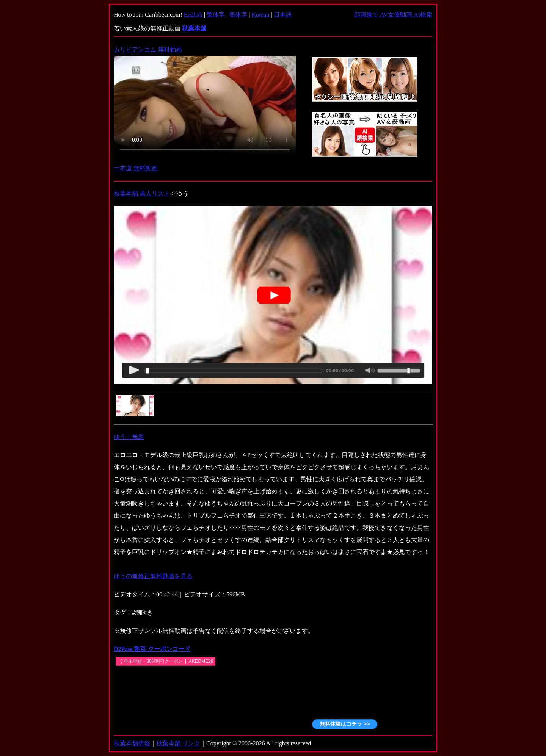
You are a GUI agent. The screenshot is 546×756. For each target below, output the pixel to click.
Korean (260, 15)
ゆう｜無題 (129, 437)
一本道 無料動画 (136, 168)
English (193, 15)
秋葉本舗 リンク (178, 743)
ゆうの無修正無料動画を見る (153, 576)
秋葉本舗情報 (132, 743)
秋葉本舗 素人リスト (142, 193)
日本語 (283, 15)
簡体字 (238, 15)
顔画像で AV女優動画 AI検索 (393, 15)
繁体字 (216, 15)
